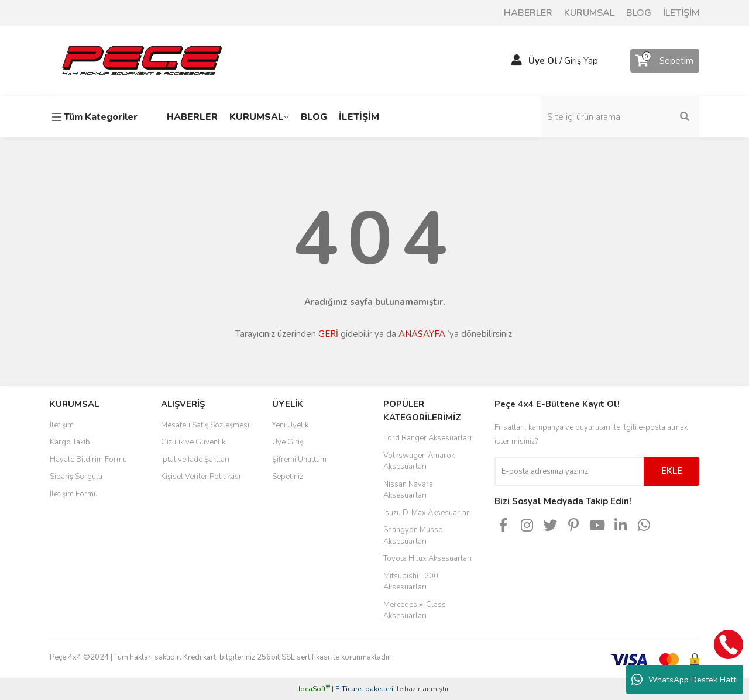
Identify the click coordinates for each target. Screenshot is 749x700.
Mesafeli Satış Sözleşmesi (205, 425)
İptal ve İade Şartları (195, 460)
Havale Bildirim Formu (88, 460)
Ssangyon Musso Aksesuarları (413, 536)
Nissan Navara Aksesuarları (408, 490)
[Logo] (142, 60)
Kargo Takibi (71, 442)
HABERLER (528, 13)
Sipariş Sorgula (76, 477)
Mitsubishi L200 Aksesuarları (411, 582)
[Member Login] (517, 61)
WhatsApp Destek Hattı (685, 680)
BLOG (639, 13)
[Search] (620, 117)
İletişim (62, 425)
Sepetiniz (288, 477)
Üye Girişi (288, 442)
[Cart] (665, 61)
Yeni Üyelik (290, 425)
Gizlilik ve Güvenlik (193, 442)
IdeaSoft (314, 689)
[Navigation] (97, 117)
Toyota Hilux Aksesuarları (427, 558)
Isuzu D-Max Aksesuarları (427, 513)
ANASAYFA (422, 334)
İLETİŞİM (681, 13)
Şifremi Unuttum (299, 460)
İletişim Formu (74, 494)
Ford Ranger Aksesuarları (427, 438)
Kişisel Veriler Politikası (201, 477)
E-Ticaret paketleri (364, 689)
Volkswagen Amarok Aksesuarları (419, 461)
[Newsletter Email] (569, 471)
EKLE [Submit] (672, 471)
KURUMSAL (589, 13)
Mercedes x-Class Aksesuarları (415, 611)
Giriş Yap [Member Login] (581, 61)
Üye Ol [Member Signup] (543, 61)
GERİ (328, 334)
